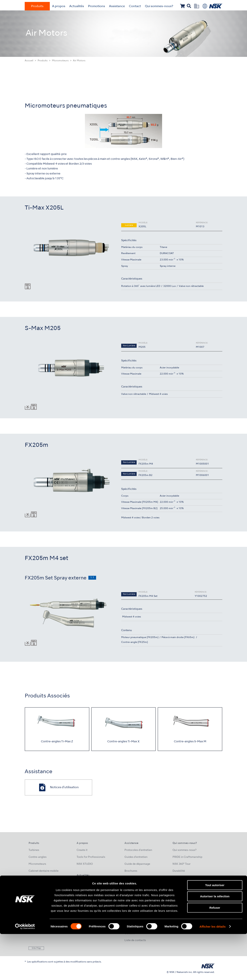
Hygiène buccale (39, 878)
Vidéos (129, 878)
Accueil (29, 61)
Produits (37, 6)
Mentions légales (183, 903)
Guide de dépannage (137, 864)
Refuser (215, 953)
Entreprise (179, 885)
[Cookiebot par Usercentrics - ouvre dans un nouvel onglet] (25, 972)
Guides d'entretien (136, 857)
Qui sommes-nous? (159, 6)
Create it (82, 850)
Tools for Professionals (91, 857)
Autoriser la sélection (215, 942)
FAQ (127, 920)
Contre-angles (38, 857)
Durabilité (179, 871)
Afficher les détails (213, 973)
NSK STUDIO (85, 864)
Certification (132, 899)
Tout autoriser (215, 931)
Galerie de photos (88, 903)
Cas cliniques (133, 885)
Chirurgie (34, 892)
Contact (135, 6)
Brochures (131, 871)
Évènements (84, 896)
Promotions (96, 6)
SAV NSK (130, 906)
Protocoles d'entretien (138, 850)
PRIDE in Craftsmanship (187, 857)
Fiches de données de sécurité (143, 913)
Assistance (117, 6)
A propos (59, 6)
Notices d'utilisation (137, 892)
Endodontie (36, 885)
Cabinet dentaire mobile (44, 871)
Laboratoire (36, 899)
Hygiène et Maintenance (44, 906)
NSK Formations (87, 889)
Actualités (77, 6)
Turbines (34, 850)
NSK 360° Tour (181, 864)
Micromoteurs (60, 61)
